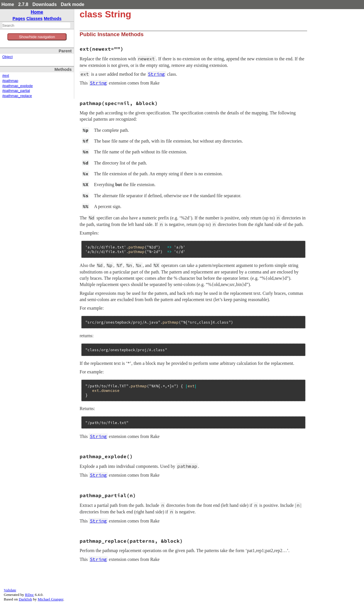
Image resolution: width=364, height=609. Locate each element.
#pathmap (10, 81)
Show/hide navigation (37, 37)
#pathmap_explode (17, 86)
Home (8, 4)
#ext (6, 76)
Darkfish (25, 599)
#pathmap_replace (17, 96)
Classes (35, 18)
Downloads (45, 4)
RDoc (29, 595)
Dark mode (73, 4)
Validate (10, 590)
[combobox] (36, 25)
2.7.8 (23, 4)
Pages (19, 18)
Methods (53, 18)
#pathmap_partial (16, 91)
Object (7, 57)
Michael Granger (51, 599)
